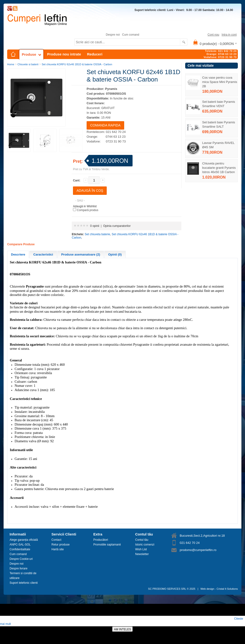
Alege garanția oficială (24, 540)
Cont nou (214, 35)
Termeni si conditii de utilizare (23, 576)
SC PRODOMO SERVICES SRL (167, 589)
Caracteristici (43, 254)
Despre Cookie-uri (21, 559)
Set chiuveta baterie (97, 234)
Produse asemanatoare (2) (81, 254)
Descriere (18, 254)
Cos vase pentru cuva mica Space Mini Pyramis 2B (220, 82)
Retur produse (61, 545)
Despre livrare (19, 568)
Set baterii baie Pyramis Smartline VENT (219, 104)
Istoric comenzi (145, 545)
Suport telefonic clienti (24, 583)
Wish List (141, 549)
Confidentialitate (20, 549)
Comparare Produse (21, 244)
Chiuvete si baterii (28, 64)
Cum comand (131, 35)
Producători (101, 540)
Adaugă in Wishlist (85, 206)
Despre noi (113, 35)
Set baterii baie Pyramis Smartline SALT (219, 124)
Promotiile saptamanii (107, 545)
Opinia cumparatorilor (117, 226)
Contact (56, 540)
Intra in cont (229, 35)
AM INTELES (122, 629)
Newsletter (142, 554)
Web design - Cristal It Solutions (219, 589)
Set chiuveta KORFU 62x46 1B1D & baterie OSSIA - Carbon (77, 64)
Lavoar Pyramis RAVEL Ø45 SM (218, 145)
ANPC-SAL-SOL (20, 545)
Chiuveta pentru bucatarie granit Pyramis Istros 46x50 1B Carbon (219, 168)
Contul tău (142, 540)
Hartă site (58, 549)
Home (11, 64)
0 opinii (95, 226)
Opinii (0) (115, 254)
